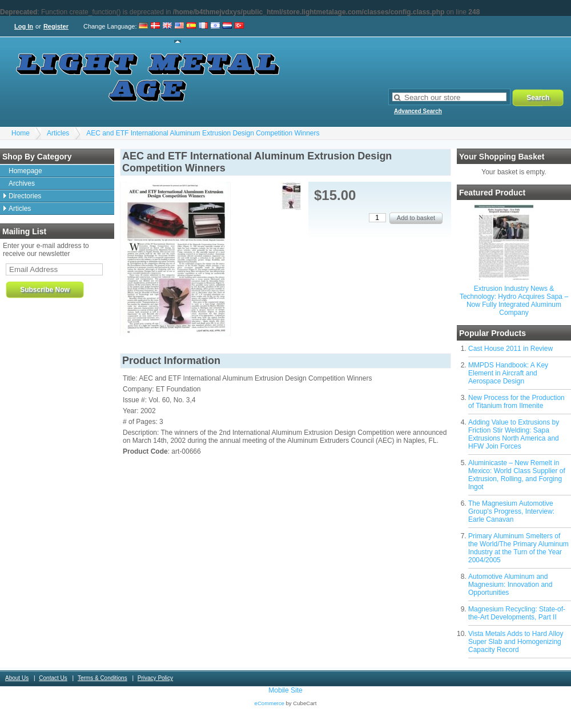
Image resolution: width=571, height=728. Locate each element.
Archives (22, 183)
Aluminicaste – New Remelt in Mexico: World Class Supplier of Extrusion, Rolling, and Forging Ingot (517, 475)
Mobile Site (285, 690)
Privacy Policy (155, 678)
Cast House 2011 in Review (510, 349)
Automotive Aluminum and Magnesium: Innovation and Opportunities (510, 585)
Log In (24, 26)
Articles (58, 133)
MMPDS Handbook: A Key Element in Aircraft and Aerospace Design (508, 373)
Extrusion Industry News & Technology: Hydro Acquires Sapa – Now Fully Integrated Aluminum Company (514, 301)
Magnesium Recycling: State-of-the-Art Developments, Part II (517, 613)
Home (21, 133)
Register (56, 26)
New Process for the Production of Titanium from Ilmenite (516, 402)
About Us (17, 678)
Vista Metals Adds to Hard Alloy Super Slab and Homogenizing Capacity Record (516, 642)
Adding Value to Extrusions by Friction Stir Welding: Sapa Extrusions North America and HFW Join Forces (514, 434)
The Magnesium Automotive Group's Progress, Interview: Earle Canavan (511, 511)
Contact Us (53, 678)
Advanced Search (418, 111)
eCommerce (270, 703)
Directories (25, 196)
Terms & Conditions (102, 678)
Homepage (25, 171)
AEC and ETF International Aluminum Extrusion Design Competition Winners (203, 133)
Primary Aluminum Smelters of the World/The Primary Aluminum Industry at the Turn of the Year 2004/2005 (518, 548)
